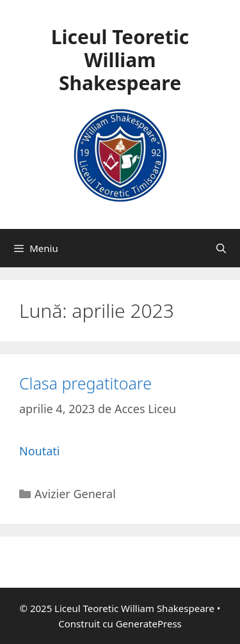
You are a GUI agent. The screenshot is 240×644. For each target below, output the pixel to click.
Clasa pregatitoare (85, 383)
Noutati (39, 451)
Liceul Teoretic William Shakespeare (120, 60)
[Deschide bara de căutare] (221, 248)
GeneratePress (149, 624)
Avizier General (75, 494)
